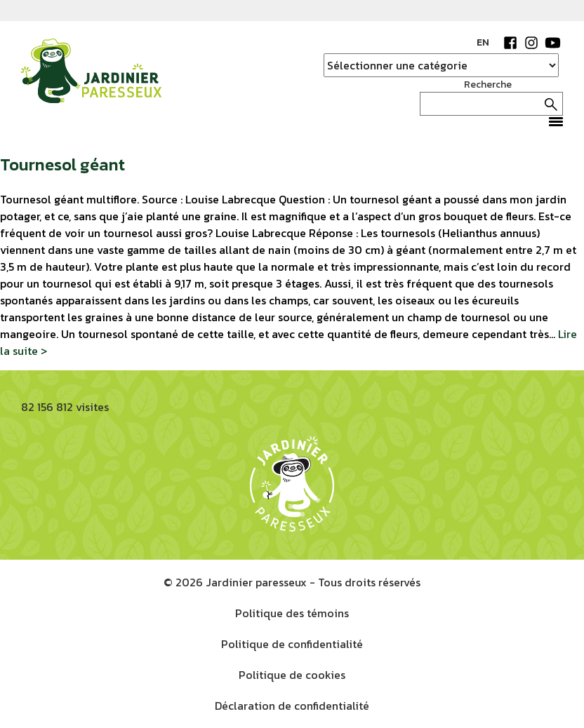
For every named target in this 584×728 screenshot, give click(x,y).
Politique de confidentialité (292, 644)
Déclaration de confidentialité (292, 706)
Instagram (531, 43)
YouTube (552, 43)
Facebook (510, 43)
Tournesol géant (62, 164)
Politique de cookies (292, 675)
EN (483, 42)
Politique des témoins (292, 613)
